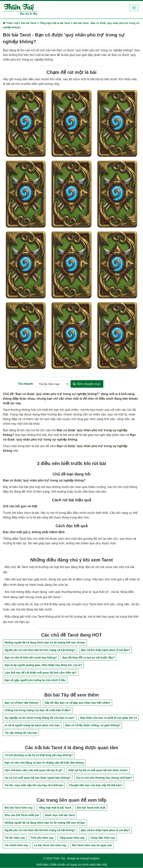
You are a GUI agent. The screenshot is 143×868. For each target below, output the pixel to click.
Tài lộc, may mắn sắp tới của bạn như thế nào (34, 785)
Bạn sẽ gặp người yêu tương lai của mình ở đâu (35, 680)
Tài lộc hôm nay (15, 838)
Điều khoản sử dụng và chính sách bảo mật (79, 865)
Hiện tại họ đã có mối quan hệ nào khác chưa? (98, 770)
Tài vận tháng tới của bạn (21, 733)
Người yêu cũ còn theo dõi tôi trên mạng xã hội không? (40, 650)
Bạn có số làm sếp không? (22, 703)
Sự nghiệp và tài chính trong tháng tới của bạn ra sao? (40, 718)
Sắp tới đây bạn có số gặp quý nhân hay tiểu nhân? (77, 703)
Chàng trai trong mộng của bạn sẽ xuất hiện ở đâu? (38, 710)
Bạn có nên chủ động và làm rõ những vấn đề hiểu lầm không (44, 763)
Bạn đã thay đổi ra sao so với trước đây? (88, 658)
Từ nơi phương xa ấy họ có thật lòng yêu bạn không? (39, 755)
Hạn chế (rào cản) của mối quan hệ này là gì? (34, 770)
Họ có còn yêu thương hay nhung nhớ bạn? (104, 778)
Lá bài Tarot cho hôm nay (50, 845)
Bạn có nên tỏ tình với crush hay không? (31, 658)
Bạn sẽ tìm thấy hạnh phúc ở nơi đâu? (106, 650)
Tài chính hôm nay (16, 845)
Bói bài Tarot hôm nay (19, 808)
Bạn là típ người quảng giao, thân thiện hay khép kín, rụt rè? (43, 665)
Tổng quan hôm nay (72, 838)
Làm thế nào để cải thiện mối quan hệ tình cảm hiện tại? (41, 673)
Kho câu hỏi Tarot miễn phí (22, 815)
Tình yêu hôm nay (42, 838)
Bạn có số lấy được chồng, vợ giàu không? (93, 725)
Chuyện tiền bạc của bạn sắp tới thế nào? (96, 785)
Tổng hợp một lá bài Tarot (55, 808)
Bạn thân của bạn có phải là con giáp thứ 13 (109, 718)
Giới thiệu (42, 865)
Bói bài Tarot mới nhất (91, 808)
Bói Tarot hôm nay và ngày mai (92, 845)
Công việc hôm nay (103, 838)
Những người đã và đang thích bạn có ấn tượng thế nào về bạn (45, 643)
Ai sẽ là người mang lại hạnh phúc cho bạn (32, 725)
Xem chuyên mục (87, 384)
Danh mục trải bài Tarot (60, 815)
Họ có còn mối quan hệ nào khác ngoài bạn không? (38, 778)
